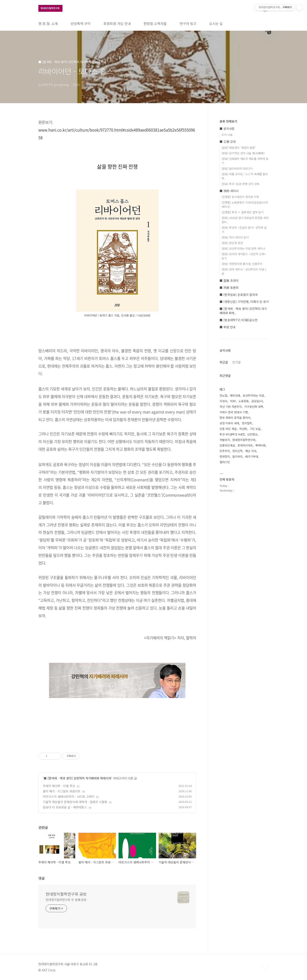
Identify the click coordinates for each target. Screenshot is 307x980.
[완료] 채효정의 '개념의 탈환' (239, 148)
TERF (233, 401)
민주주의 (225, 451)
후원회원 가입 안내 (117, 23)
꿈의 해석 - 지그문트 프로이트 (62, 791)
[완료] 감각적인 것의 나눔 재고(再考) (243, 153)
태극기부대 (252, 456)
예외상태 (235, 395)
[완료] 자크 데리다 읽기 (235, 237)
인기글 (237, 362)
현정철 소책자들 (155, 23)
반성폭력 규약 (81, 23)
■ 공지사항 (227, 129)
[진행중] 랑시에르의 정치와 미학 (240, 197)
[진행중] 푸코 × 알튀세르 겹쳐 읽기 (243, 212)
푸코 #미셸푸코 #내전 (232, 434)
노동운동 (244, 401)
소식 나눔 (227, 135)
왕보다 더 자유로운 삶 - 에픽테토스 (65, 807)
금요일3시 (257, 401)
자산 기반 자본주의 (231, 407)
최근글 (224, 362)
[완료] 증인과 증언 (232, 243)
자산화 (243, 429)
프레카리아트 (245, 445)
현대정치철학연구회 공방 (66, 894)
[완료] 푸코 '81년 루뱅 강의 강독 (240, 184)
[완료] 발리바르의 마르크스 (237, 168)
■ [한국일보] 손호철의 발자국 (239, 295)
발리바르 (237, 456)
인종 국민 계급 (228, 429)
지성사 (223, 401)
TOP (265, 966)
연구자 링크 (188, 23)
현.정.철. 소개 (48, 23)
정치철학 (247, 423)
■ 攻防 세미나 (229, 191)
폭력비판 (261, 445)
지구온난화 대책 (254, 407)
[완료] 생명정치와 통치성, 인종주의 (242, 264)
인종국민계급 (227, 445)
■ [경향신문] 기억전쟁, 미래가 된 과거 (244, 302)
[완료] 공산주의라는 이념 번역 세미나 (243, 248)
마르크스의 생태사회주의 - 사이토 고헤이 (69, 796)
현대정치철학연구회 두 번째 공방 (66, 900)
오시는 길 (216, 23)
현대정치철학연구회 (244, 440)
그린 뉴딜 (255, 429)
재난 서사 (251, 451)
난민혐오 (252, 434)
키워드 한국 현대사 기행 (234, 412)
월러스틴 (225, 462)
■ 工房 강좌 (228, 142)
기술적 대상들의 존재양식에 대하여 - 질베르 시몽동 (75, 802)
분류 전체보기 (228, 121)
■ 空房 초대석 (229, 280)
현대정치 (225, 456)
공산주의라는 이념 (253, 395)
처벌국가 (225, 440)
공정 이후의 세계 (229, 423)
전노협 (223, 395)
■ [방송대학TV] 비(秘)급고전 (239, 320)
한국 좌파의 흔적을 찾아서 (235, 418)
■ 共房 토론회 (229, 288)
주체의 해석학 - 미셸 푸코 (59, 786)
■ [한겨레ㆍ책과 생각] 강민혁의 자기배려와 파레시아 (77, 778)
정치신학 (237, 451)
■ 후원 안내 (227, 327)
